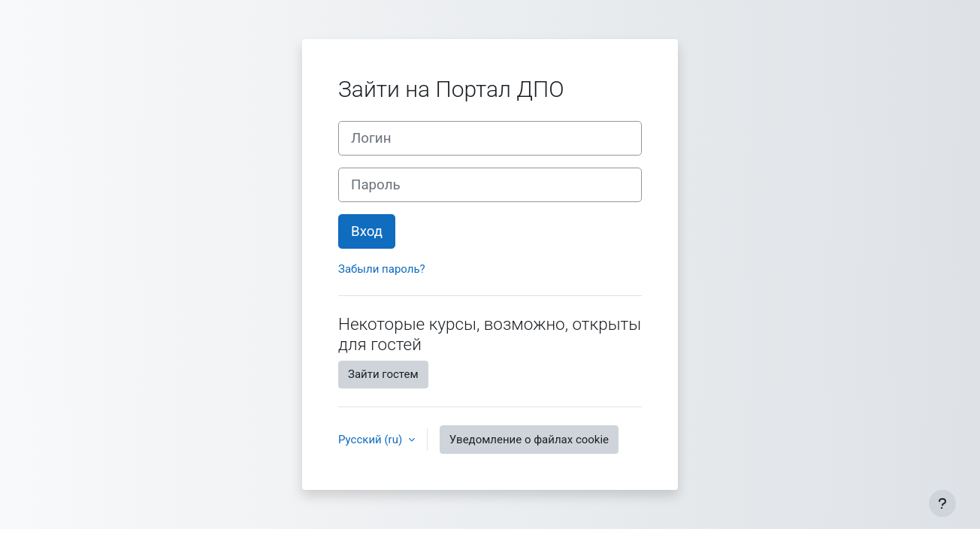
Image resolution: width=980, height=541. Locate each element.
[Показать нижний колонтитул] (942, 503)
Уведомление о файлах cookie (529, 440)
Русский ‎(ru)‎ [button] (372, 440)
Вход (367, 231)
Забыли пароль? (382, 269)
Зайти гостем (383, 374)
